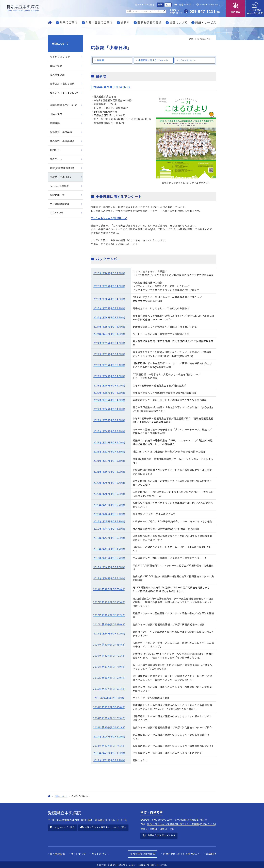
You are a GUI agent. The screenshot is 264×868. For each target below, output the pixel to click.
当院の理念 (56, 66)
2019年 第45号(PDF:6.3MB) (109, 521)
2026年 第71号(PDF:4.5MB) (112, 87)
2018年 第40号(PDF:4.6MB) (109, 567)
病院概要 (55, 123)
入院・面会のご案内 (99, 22)
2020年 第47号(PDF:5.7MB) (109, 505)
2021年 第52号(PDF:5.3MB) (109, 451)
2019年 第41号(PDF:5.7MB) (109, 558)
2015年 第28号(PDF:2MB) (109, 698)
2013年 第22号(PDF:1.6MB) (109, 753)
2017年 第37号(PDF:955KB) (109, 602)
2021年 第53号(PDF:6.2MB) (109, 442)
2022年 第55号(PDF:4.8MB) (109, 420)
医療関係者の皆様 (149, 22)
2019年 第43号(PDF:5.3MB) (109, 538)
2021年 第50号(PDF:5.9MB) (109, 472)
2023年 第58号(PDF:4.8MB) (109, 393)
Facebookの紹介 (60, 186)
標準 (160, 4)
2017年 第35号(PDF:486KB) (109, 624)
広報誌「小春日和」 (61, 177)
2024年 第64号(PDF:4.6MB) (109, 334)
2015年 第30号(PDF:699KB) (109, 678)
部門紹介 (55, 150)
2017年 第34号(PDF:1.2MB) (109, 633)
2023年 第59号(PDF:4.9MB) (109, 385)
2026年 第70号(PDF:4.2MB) (109, 273)
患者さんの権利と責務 (62, 84)
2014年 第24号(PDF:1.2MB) (109, 736)
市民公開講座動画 (60, 204)
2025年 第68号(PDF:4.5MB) (109, 299)
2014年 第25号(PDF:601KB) (109, 727)
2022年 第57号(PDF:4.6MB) (109, 400)
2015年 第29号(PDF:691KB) (109, 689)
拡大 (168, 4)
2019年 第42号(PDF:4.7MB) (109, 549)
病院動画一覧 (57, 195)
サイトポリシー (100, 854)
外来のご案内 (69, 22)
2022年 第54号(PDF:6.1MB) (109, 431)
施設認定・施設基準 (61, 132)
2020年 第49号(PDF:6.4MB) (109, 483)
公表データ (56, 159)
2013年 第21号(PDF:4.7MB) (109, 760)
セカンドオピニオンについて (65, 94)
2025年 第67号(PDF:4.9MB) (109, 308)
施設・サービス (206, 22)
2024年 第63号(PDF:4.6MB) (109, 343)
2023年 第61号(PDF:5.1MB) (109, 365)
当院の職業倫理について (63, 105)
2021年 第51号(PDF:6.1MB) (109, 461)
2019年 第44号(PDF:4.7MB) (109, 529)
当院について (178, 22)
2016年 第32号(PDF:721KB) (109, 656)
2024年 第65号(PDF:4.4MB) (109, 327)
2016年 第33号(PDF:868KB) (109, 645)
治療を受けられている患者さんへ (182, 854)
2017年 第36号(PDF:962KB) (109, 615)
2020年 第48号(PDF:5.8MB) (109, 494)
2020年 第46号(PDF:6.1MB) (109, 514)
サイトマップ (78, 854)
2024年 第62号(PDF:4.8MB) (109, 354)
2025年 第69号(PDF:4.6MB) (109, 286)
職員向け (211, 854)
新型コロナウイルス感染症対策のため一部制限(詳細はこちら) (182, 824)
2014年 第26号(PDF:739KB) (109, 718)
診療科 (125, 22)
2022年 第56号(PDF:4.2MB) (109, 409)
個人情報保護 (57, 75)
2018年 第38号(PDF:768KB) (109, 589)
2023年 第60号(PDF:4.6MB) (109, 376)
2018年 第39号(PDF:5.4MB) (109, 578)
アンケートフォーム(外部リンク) (109, 218)
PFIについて (57, 213)
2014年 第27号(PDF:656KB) (109, 707)
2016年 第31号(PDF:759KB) (109, 667)
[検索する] (164, 11)
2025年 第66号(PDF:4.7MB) (109, 317)
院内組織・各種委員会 (62, 141)
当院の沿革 (56, 114)
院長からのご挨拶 (60, 57)
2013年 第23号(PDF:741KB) (109, 746)
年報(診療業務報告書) (62, 168)
